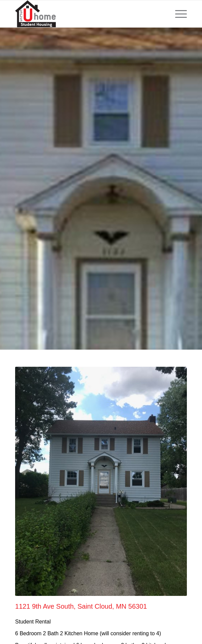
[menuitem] (178, 14)
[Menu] (178, 14)
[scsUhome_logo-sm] (84, 14)
